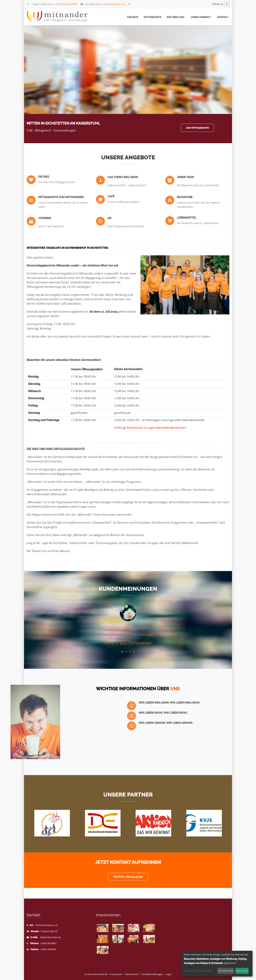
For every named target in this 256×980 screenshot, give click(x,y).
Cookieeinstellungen (152, 974)
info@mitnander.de (50, 937)
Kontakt (223, 17)
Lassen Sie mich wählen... (199, 971)
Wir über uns (176, 17)
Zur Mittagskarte (197, 128)
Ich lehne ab (226, 971)
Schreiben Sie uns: (103, 4)
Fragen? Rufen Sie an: (52, 4)
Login (169, 974)
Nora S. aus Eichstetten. (128, 643)
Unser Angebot (201, 17)
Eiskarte (133, 17)
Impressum (116, 974)
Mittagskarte (152, 17)
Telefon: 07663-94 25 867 (128, 877)
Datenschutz (132, 974)
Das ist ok (242, 971)
